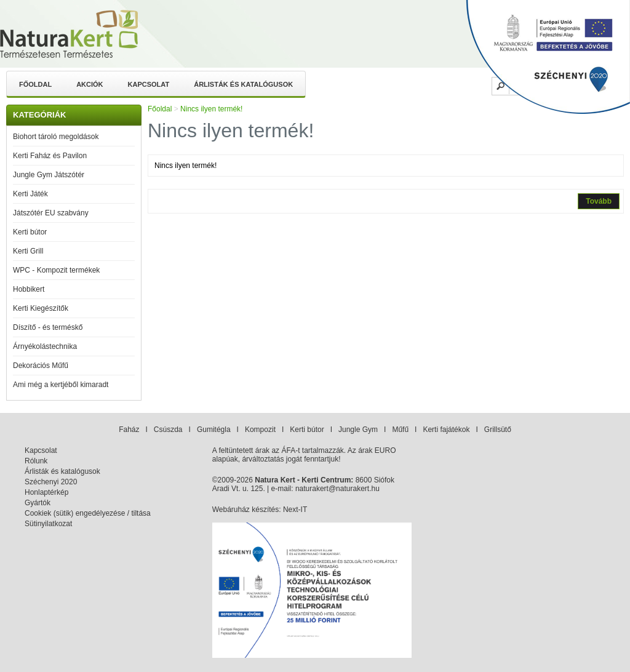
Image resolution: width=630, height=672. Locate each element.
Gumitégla (214, 430)
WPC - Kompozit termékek (56, 270)
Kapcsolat (149, 84)
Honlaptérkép (46, 492)
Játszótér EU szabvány (51, 213)
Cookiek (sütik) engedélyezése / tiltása (88, 513)
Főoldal (35, 84)
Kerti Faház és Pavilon (50, 156)
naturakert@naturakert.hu (337, 489)
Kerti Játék (30, 194)
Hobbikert (29, 289)
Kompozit (260, 430)
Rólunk (36, 461)
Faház (129, 430)
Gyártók (38, 503)
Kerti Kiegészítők (41, 308)
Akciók (90, 84)
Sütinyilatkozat (48, 524)
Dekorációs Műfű (41, 366)
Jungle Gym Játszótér (49, 175)
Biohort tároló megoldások (56, 137)
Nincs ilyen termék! (211, 109)
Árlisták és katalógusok (243, 84)
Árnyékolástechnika (45, 346)
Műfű (400, 430)
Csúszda (168, 430)
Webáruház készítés (246, 510)
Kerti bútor (30, 232)
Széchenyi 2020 (51, 482)
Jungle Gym (358, 430)
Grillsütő (498, 430)
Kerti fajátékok (446, 430)
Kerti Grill (28, 251)
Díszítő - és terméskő (48, 327)
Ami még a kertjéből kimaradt (61, 385)
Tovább (599, 201)
